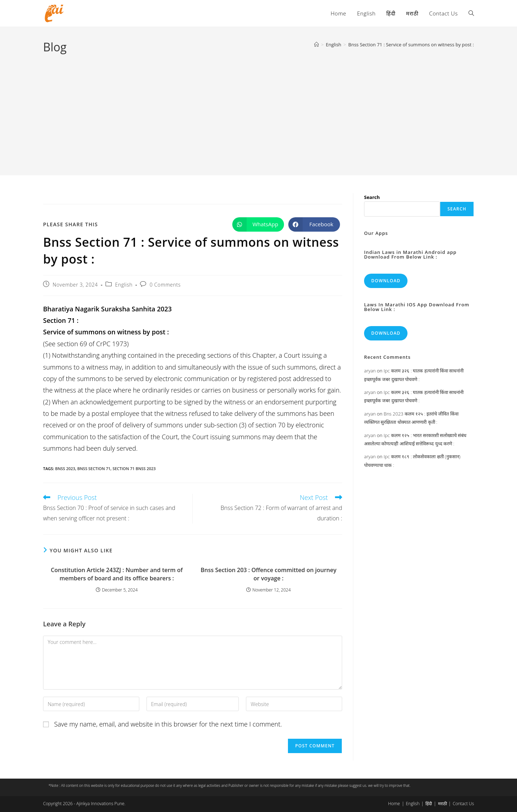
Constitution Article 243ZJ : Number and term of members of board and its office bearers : (117, 574)
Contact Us (463, 804)
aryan (370, 371)
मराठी (443, 804)
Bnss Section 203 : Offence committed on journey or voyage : (269, 574)
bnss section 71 (94, 468)
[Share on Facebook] (314, 224)
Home (394, 804)
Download (386, 281)
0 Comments (165, 285)
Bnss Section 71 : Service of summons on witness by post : (411, 45)
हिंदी (429, 804)
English (124, 285)
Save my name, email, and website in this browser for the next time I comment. (168, 724)
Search (372, 197)
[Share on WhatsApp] (258, 224)
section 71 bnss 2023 (134, 468)
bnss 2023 (65, 468)
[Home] (316, 45)
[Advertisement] (258, 109)
